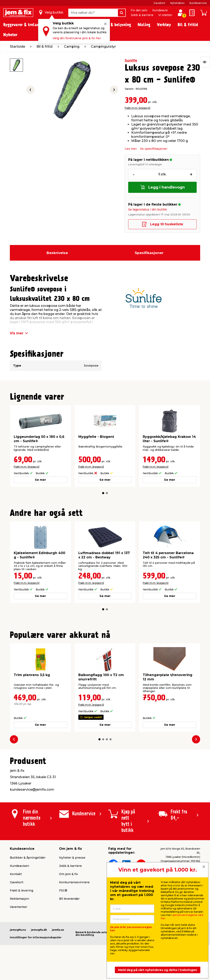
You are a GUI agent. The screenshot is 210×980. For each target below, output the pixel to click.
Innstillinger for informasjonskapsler (36, 937)
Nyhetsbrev (177, 3)
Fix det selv (139, 10)
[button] (103, 493)
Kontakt (16, 874)
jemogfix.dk (39, 930)
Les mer (131, 149)
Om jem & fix (68, 874)
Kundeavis (160, 10)
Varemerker (19, 907)
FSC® (63, 890)
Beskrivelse (57, 253)
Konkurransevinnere (74, 882)
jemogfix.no (18, 930)
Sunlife (131, 60)
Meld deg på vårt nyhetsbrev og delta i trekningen (158, 970)
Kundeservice (198, 3)
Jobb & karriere (142, 15)
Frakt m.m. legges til (138, 108)
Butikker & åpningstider (28, 858)
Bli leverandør (69, 899)
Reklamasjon (19, 899)
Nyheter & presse (72, 858)
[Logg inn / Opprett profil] (180, 13)
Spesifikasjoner (149, 253)
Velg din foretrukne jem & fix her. (77, 38)
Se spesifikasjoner (154, 149)
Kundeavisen (19, 866)
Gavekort (159, 3)
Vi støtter (165, 15)
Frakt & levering (22, 890)
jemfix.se (58, 930)
